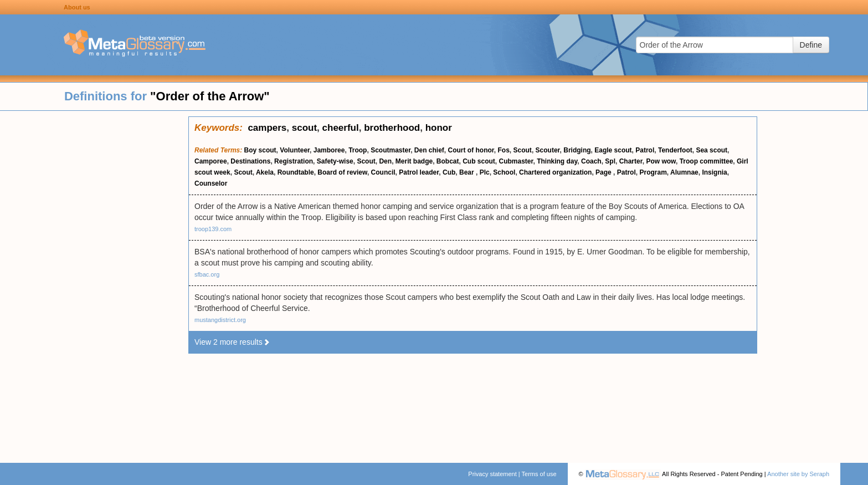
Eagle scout (613, 150)
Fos (504, 150)
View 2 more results (232, 342)
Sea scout (712, 150)
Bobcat (448, 161)
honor (439, 128)
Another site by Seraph (798, 474)
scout (304, 128)
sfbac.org (207, 274)
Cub (449, 172)
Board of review (342, 172)
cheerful (341, 128)
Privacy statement (492, 474)
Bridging (577, 150)
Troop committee (707, 161)
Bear (468, 172)
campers (267, 128)
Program (653, 172)
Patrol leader (419, 172)
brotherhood (392, 128)
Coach (591, 161)
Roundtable (296, 172)
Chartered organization (555, 172)
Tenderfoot (675, 150)
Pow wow (661, 161)
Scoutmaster (391, 150)
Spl (610, 161)
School (504, 172)
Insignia (714, 172)
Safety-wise (335, 161)
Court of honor (471, 150)
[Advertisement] (94, 283)
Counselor (211, 183)
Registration (294, 161)
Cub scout (479, 161)
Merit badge (414, 161)
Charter (631, 161)
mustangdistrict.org (220, 320)
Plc (485, 172)
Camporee (211, 161)
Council (383, 172)
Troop (358, 150)
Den (385, 161)
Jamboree (329, 150)
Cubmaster (516, 161)
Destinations (250, 161)
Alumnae (684, 172)
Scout (523, 150)
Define (811, 45)
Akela (265, 172)
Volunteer (295, 150)
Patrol (645, 150)
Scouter (548, 150)
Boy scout (260, 150)
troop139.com (213, 229)
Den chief (429, 150)
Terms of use (539, 474)
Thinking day (557, 161)
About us (77, 7)
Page (604, 172)
